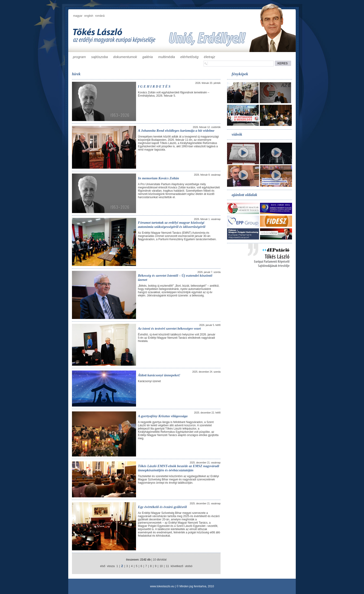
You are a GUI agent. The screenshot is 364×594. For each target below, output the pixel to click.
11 (167, 566)
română (100, 16)
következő (177, 566)
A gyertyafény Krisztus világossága (163, 416)
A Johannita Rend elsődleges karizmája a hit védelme (176, 131)
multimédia (167, 57)
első (103, 566)
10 (161, 566)
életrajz (209, 57)
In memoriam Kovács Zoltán (158, 178)
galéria (148, 57)
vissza (111, 566)
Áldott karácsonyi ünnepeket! (159, 375)
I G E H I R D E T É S (154, 86)
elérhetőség (189, 57)
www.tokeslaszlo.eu (162, 586)
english (89, 16)
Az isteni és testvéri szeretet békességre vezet (169, 328)
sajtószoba (100, 57)
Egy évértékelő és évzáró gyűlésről (162, 507)
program (79, 57)
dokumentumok (125, 57)
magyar (78, 16)
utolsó (189, 566)
